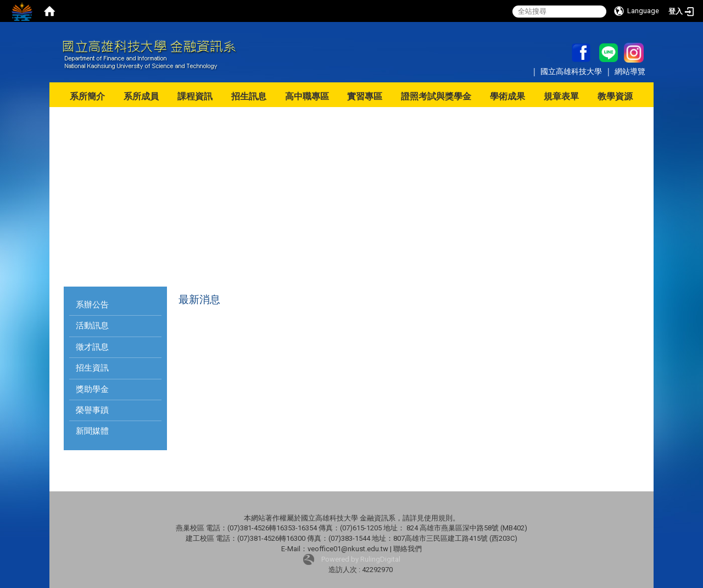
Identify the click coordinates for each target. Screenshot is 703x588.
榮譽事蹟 (92, 410)
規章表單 (561, 96)
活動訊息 (92, 326)
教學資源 (615, 96)
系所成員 (141, 96)
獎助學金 (92, 389)
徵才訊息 (92, 347)
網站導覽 (630, 71)
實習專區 (365, 96)
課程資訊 (195, 96)
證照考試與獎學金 (436, 96)
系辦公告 (92, 305)
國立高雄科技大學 (572, 71)
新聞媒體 (92, 431)
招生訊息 (249, 96)
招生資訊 (92, 368)
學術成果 (507, 96)
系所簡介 (87, 96)
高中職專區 (307, 96)
